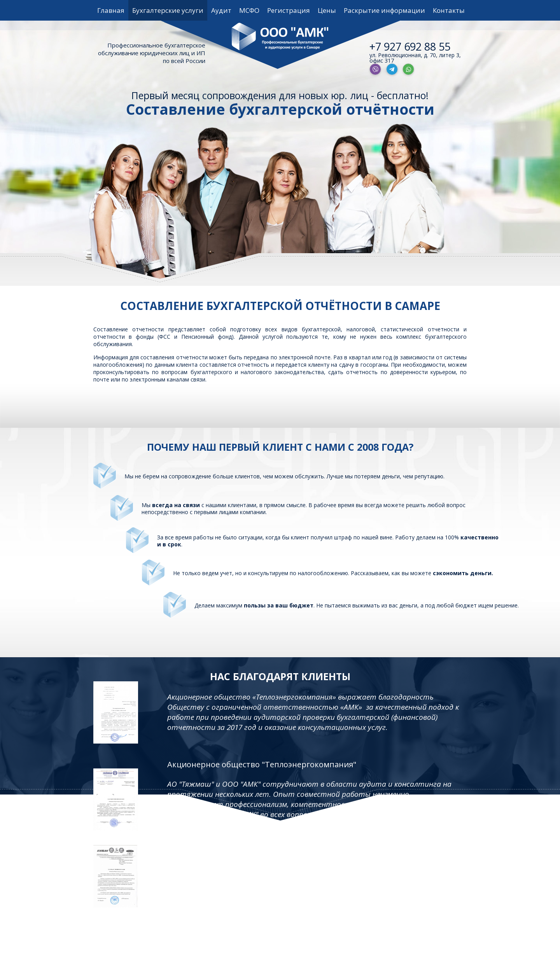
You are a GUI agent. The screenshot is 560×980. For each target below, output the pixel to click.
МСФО (249, 10)
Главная (111, 10)
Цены (327, 10)
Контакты (449, 10)
